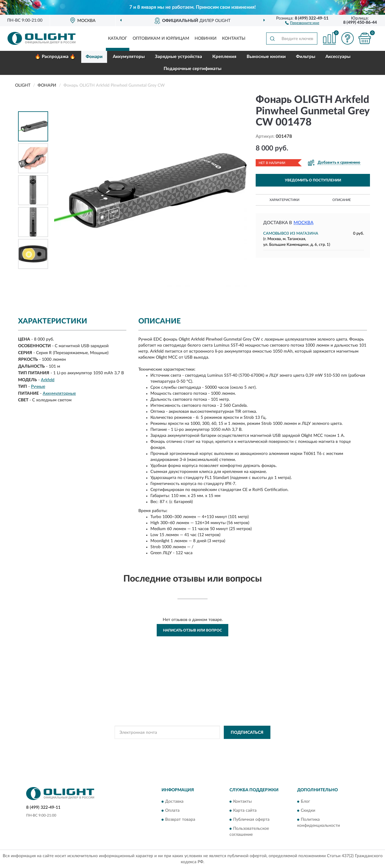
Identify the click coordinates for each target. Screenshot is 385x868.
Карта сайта (245, 811)
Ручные (38, 387)
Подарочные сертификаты (192, 69)
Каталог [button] (118, 39)
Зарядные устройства (179, 57)
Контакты (234, 39)
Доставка (174, 802)
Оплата (172, 811)
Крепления (224, 57)
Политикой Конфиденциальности (192, 746)
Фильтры (306, 57)
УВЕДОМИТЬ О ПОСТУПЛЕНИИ (313, 180)
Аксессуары (338, 57)
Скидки (308, 811)
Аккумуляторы (129, 57)
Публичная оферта (251, 820)
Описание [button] (342, 200)
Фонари (94, 57)
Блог (305, 802)
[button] (302, 23)
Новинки (206, 39)
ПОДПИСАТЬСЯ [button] (247, 733)
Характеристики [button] (284, 200)
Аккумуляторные (59, 394)
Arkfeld (48, 380)
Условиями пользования (245, 746)
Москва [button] (303, 223)
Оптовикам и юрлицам (161, 39)
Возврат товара (180, 820)
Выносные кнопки (266, 57)
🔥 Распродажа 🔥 (55, 57)
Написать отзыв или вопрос (192, 630)
